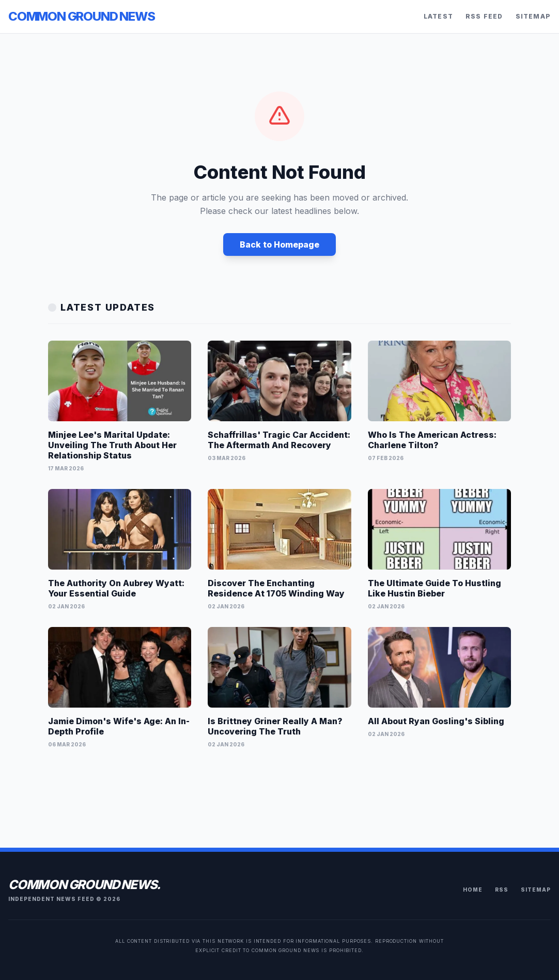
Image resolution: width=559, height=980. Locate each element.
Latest (438, 16)
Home (473, 890)
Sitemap (533, 16)
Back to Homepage (279, 244)
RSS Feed (484, 16)
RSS (502, 890)
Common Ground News (81, 16)
